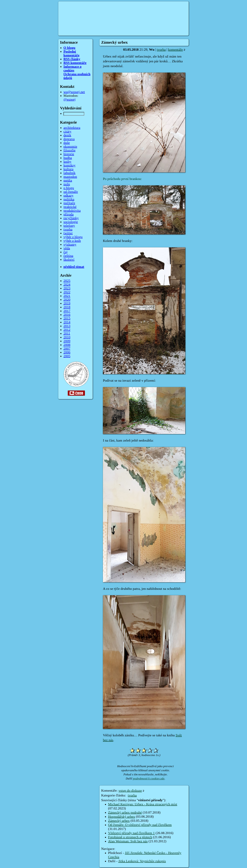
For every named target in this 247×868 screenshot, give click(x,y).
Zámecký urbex (119, 821)
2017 (67, 311)
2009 (67, 341)
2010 (67, 337)
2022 (67, 292)
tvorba (161, 50)
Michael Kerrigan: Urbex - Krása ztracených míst (143, 804)
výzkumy (70, 244)
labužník (69, 173)
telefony (69, 226)
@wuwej (70, 99)
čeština (68, 256)
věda (67, 248)
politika (69, 199)
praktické (70, 207)
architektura (72, 128)
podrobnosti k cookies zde (149, 779)
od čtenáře (71, 192)
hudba (68, 158)
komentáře (175, 50)
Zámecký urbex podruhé (125, 813)
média (68, 180)
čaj (66, 252)
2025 (67, 281)
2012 (67, 330)
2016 (67, 315)
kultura (68, 169)
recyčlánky (71, 218)
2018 (67, 307)
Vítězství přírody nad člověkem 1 (131, 833)
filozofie (69, 150)
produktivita (72, 211)
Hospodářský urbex (122, 817)
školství (69, 260)
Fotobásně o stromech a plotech (130, 837)
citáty (67, 131)
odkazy (68, 196)
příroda (69, 214)
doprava (69, 139)
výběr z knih (72, 241)
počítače (69, 203)
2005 (67, 356)
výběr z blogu (73, 237)
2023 (67, 288)
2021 (67, 296)
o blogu (69, 188)
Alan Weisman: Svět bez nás (128, 841)
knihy (67, 162)
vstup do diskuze (130, 791)
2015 (67, 318)
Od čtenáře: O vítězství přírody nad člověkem (140, 825)
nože (67, 184)
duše (67, 143)
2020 (67, 300)
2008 (67, 345)
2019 (67, 303)
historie (69, 154)
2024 (67, 285)
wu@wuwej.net (74, 92)
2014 (67, 322)
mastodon (70, 177)
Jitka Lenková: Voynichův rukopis (142, 861)
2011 (67, 334)
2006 (67, 352)
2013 (67, 326)
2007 (67, 349)
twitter (68, 233)
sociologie (71, 222)
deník (67, 135)
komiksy (69, 165)
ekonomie (70, 147)
